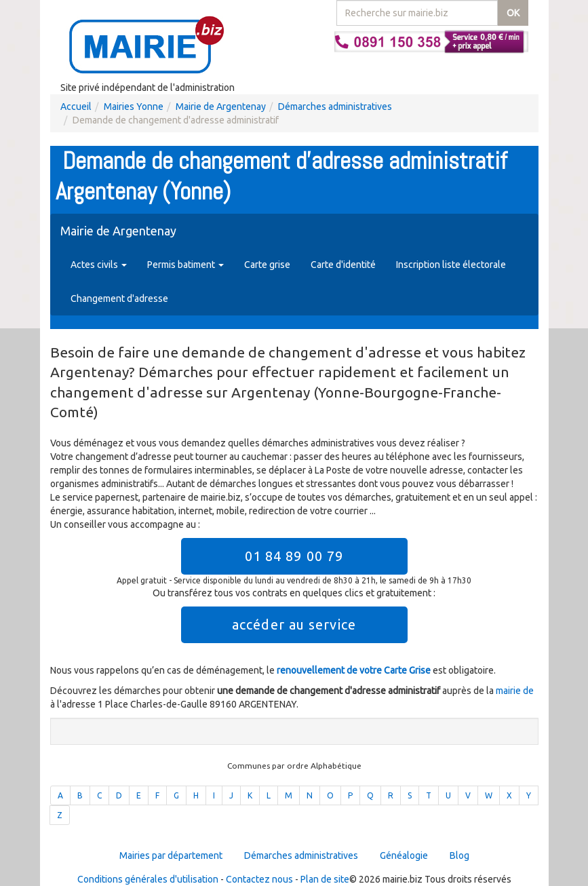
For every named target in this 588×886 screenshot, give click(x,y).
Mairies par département (171, 855)
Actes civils (99, 265)
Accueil (76, 107)
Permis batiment (185, 265)
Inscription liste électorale (451, 265)
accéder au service (294, 624)
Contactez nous (259, 879)
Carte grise (267, 265)
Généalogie (404, 855)
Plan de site (325, 879)
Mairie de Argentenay (221, 107)
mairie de (515, 691)
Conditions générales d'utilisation (148, 879)
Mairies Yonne (134, 107)
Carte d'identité (343, 265)
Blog (459, 855)
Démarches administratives (335, 107)
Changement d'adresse (119, 298)
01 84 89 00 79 (294, 556)
